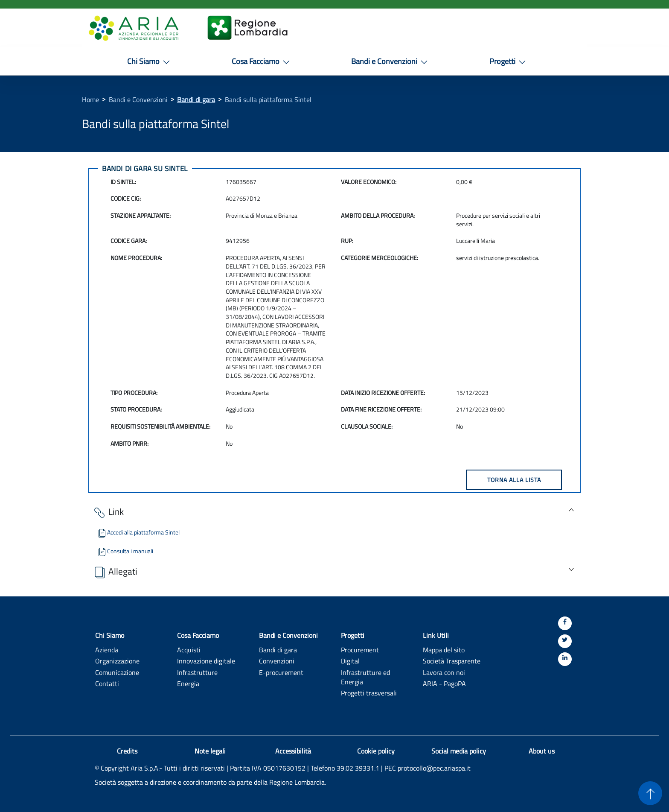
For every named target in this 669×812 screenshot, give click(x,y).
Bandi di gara (196, 99)
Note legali (210, 751)
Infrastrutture (197, 672)
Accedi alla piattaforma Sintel (138, 532)
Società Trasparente (452, 661)
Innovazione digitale (206, 661)
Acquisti (189, 650)
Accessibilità (293, 751)
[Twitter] (565, 641)
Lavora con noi (444, 672)
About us (542, 751)
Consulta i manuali (125, 551)
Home (90, 99)
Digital (350, 661)
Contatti (107, 683)
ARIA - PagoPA (444, 683)
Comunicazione (117, 672)
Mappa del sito (444, 650)
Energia (188, 683)
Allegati (115, 572)
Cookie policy (376, 751)
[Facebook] (565, 623)
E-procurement (281, 672)
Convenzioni (277, 661)
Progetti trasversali (369, 693)
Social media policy (459, 751)
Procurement (360, 650)
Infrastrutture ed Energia (365, 677)
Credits (127, 751)
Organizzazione (117, 661)
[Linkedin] (565, 659)
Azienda (107, 650)
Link (108, 512)
